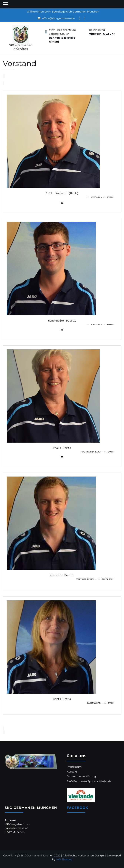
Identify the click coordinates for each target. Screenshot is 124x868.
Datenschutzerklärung (81, 776)
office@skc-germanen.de (58, 18)
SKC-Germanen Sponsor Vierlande (89, 781)
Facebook (77, 808)
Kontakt (72, 772)
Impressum (74, 767)
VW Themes (64, 859)
